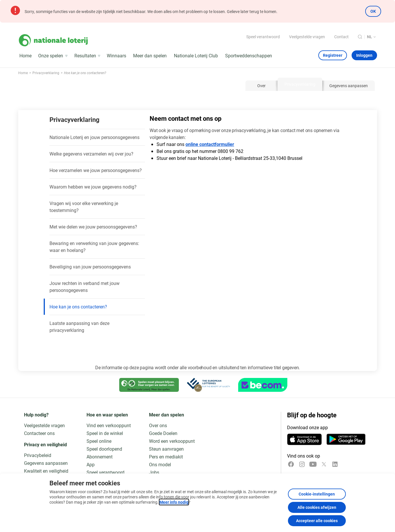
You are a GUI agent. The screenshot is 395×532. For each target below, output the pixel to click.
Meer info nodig (174, 502)
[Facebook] (291, 464)
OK (373, 11)
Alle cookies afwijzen (317, 507)
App (91, 464)
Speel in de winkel (105, 433)
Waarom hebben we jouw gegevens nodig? (93, 187)
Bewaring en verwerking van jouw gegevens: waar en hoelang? (94, 247)
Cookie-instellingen (317, 494)
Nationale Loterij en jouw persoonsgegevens (94, 137)
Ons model (160, 464)
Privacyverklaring (75, 119)
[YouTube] (313, 464)
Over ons (158, 425)
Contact (341, 37)
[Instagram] (302, 464)
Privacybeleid (38, 455)
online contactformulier (210, 144)
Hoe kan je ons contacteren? (78, 307)
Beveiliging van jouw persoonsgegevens (90, 267)
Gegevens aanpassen (46, 463)
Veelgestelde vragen (307, 37)
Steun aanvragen (166, 449)
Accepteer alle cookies (317, 521)
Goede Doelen (163, 433)
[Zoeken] (360, 37)
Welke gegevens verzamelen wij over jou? (91, 154)
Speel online (99, 441)
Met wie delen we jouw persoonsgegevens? (93, 227)
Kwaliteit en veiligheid (46, 471)
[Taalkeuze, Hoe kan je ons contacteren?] (372, 37)
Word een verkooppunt (172, 441)
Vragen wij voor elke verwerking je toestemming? (84, 207)
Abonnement (100, 457)
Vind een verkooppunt (109, 425)
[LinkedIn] (335, 464)
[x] (324, 464)
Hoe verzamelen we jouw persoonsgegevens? (96, 170)
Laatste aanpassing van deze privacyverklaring (79, 327)
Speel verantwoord (263, 37)
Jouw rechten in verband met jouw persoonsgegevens (84, 287)
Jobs (154, 472)
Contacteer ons (39, 433)
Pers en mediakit (166, 457)
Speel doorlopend (104, 449)
